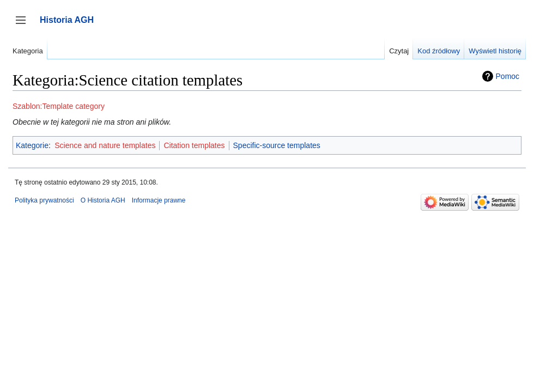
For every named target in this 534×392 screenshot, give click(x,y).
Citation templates (194, 145)
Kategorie (32, 145)
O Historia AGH (103, 200)
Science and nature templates (105, 145)
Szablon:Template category (59, 106)
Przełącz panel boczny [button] (24, 25)
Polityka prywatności (44, 200)
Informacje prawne (159, 200)
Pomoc (508, 76)
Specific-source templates (277, 145)
